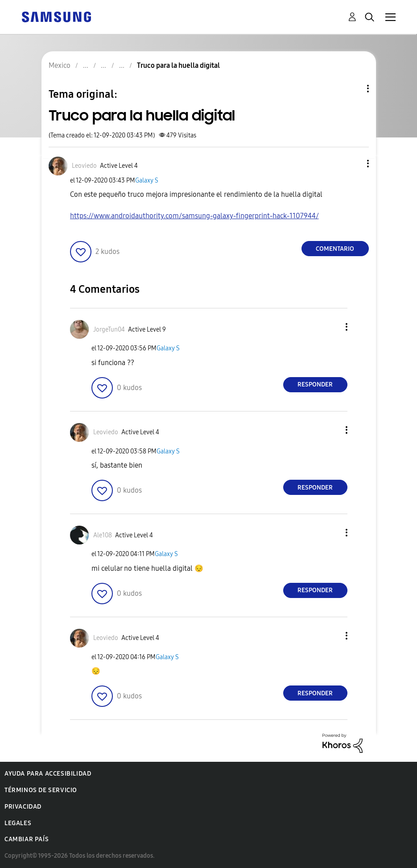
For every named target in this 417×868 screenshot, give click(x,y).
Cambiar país (27, 839)
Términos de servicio (41, 790)
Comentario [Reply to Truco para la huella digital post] (335, 249)
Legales (18, 823)
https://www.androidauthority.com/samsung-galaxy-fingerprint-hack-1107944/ (194, 216)
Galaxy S (147, 181)
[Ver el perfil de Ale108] (103, 535)
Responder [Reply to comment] (315, 384)
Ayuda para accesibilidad (48, 774)
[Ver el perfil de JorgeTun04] (109, 330)
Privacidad (23, 807)
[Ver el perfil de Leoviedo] (84, 166)
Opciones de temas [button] (353, 89)
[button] (353, 164)
